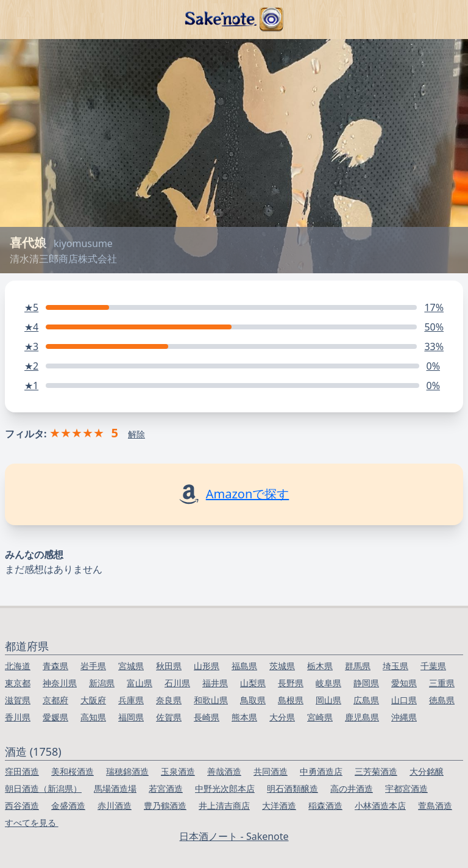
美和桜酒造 (73, 771)
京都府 (55, 700)
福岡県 (131, 717)
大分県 (282, 717)
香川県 (18, 717)
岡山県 (328, 700)
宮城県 (131, 666)
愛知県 (404, 683)
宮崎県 (320, 717)
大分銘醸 (427, 771)
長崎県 (207, 717)
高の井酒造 (352, 788)
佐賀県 (169, 717)
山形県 (207, 666)
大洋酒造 (279, 805)
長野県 (291, 683)
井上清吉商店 (224, 805)
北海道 (18, 666)
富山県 (140, 683)
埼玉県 (395, 666)
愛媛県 (55, 717)
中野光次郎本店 (225, 788)
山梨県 (253, 683)
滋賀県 (18, 700)
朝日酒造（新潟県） (43, 788)
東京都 (18, 683)
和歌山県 (211, 700)
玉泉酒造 (178, 771)
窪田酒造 (22, 771)
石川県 (177, 683)
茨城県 (282, 666)
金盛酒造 (68, 805)
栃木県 (320, 666)
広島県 (366, 700)
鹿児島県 (362, 717)
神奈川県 (60, 683)
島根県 (291, 700)
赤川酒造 (115, 805)
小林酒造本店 (380, 805)
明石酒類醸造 (292, 788)
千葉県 (433, 666)
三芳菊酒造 (376, 771)
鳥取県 (253, 700)
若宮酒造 (166, 788)
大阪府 (93, 700)
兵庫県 (131, 700)
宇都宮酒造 (406, 788)
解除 (136, 434)
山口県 (404, 700)
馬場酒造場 (115, 788)
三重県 (442, 683)
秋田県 (169, 666)
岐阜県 (328, 683)
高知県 (93, 717)
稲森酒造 (325, 805)
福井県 (215, 683)
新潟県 (102, 683)
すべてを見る (32, 823)
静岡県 (366, 683)
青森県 (55, 666)
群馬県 (358, 666)
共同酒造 (271, 771)
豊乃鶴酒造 (165, 805)
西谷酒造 (22, 805)
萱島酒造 (435, 805)
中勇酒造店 (321, 771)
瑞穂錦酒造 (127, 771)
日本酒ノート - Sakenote (234, 836)
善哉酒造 (224, 771)
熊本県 (244, 717)
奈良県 (169, 700)
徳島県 (442, 700)
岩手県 (93, 666)
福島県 (244, 666)
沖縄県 (404, 717)
